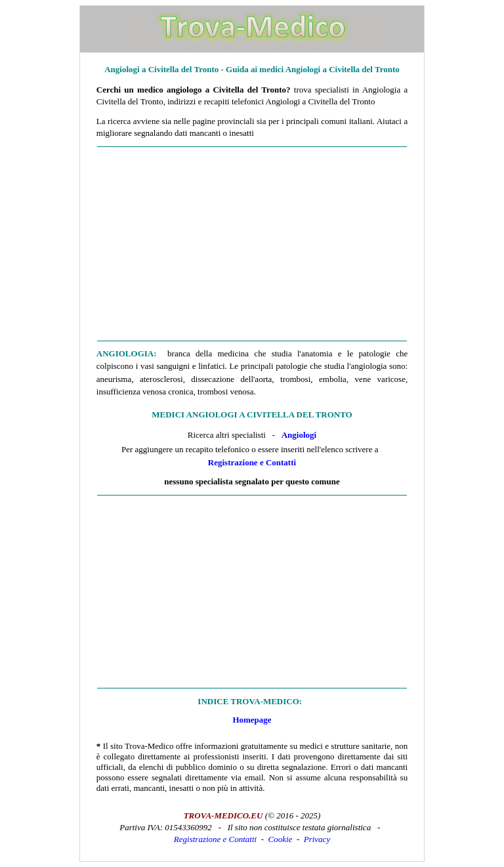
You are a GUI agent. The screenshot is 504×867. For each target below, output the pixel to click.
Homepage (252, 720)
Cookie (281, 839)
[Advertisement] (252, 244)
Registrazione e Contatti (252, 462)
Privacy (317, 839)
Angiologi (299, 435)
